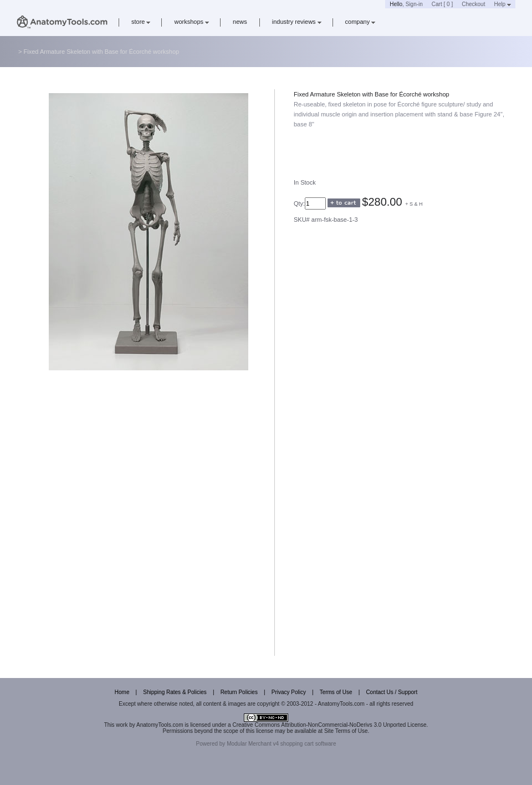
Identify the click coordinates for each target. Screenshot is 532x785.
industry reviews (297, 22)
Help (502, 4)
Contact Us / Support (392, 692)
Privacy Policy (289, 692)
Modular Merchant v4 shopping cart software (281, 744)
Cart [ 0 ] (442, 4)
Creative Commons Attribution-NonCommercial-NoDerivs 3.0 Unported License (329, 725)
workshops (191, 22)
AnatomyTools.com (160, 725)
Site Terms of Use (346, 731)
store (141, 22)
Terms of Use (336, 692)
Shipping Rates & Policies (175, 692)
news (240, 22)
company (360, 22)
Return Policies (239, 692)
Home (122, 692)
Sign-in (414, 4)
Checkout (473, 4)
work (122, 725)
